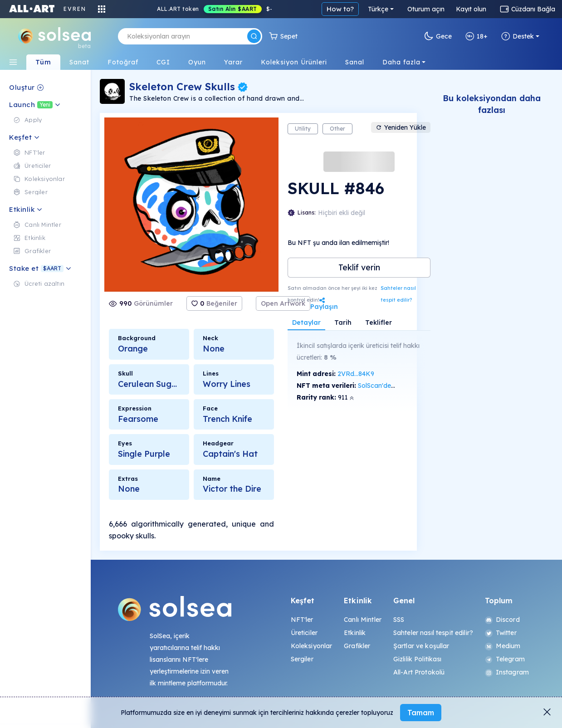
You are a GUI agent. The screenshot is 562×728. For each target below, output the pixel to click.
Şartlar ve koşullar (421, 646)
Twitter (501, 633)
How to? (340, 9)
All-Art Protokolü (419, 672)
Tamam (421, 713)
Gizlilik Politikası (418, 659)
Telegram (505, 659)
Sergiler (302, 659)
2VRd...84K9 (356, 374)
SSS (399, 620)
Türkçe (378, 9)
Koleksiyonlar (312, 646)
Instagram (507, 672)
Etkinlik (355, 633)
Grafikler (357, 646)
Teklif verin (359, 267)
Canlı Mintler (363, 620)
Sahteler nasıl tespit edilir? (398, 294)
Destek (518, 36)
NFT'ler (302, 620)
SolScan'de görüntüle (390, 386)
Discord (502, 620)
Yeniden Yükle (401, 127)
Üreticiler (304, 633)
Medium (503, 646)
